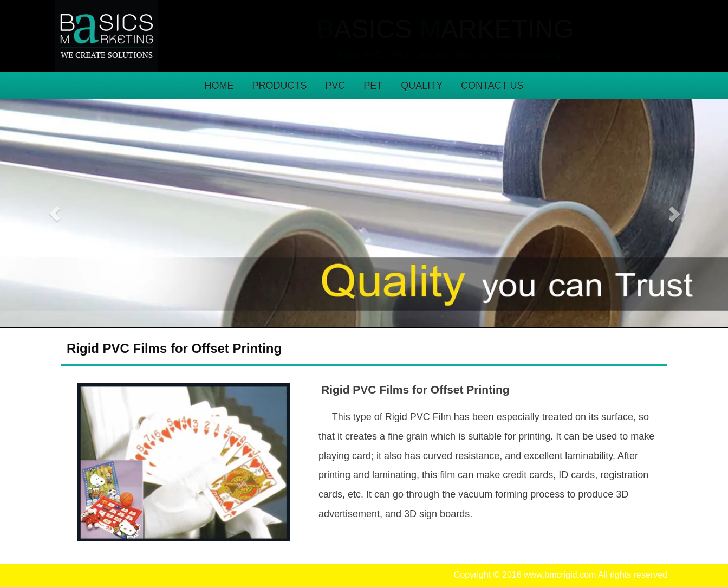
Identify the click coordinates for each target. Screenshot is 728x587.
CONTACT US (492, 86)
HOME (219, 86)
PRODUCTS (279, 86)
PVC (335, 86)
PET (373, 86)
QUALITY (422, 86)
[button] (55, 213)
